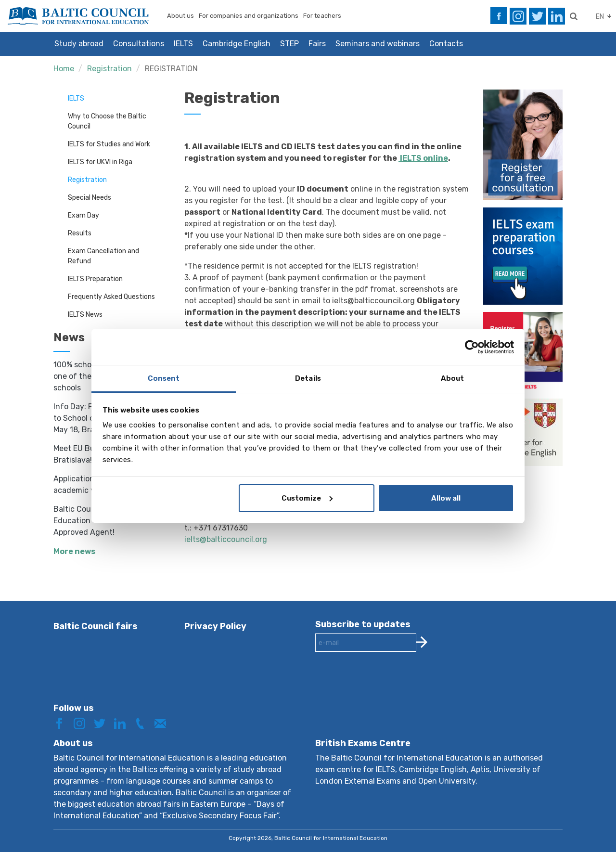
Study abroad (79, 44)
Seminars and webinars (378, 44)
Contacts (446, 44)
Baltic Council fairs (96, 626)
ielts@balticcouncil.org (226, 539)
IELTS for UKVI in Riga (100, 162)
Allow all (446, 498)
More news (74, 551)
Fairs (317, 44)
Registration (109, 69)
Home (64, 69)
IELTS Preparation (95, 279)
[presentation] (388, 685)
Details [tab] (308, 378)
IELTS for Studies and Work (109, 144)
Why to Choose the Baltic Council (107, 121)
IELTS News (85, 315)
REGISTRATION (171, 69)
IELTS (183, 44)
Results (80, 233)
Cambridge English (237, 44)
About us (180, 16)
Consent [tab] (164, 378)
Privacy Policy (215, 626)
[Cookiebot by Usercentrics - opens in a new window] (472, 347)
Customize (307, 498)
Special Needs (90, 198)
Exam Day (83, 215)
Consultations (139, 44)
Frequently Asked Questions (111, 297)
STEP (289, 44)
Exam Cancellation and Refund (103, 256)
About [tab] (453, 378)
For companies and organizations (249, 16)
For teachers (322, 16)
